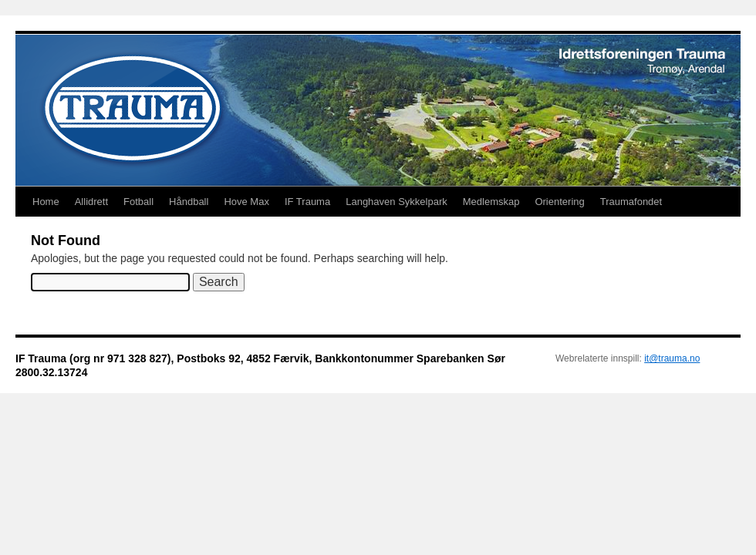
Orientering (559, 202)
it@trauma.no (672, 358)
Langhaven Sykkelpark (397, 202)
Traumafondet (631, 202)
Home (46, 202)
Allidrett (91, 202)
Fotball (138, 202)
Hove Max (246, 202)
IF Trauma (307, 202)
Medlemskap (491, 202)
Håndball (189, 202)
